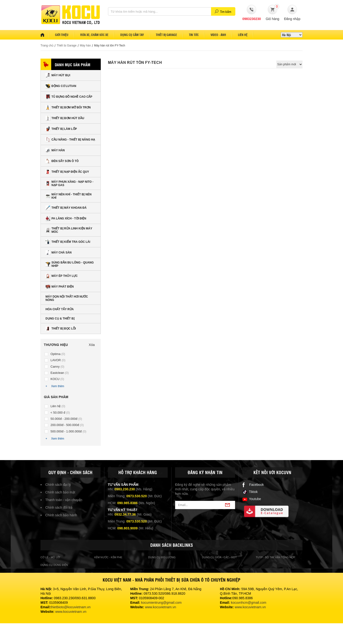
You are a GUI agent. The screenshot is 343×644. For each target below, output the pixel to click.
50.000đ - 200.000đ (66, 419)
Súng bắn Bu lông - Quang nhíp (70, 264)
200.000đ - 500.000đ (67, 425)
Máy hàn (85, 46)
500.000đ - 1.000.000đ (68, 431)
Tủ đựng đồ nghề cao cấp (69, 97)
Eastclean (60, 373)
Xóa (92, 345)
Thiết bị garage (166, 35)
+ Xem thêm (55, 386)
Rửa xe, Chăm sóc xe (94, 35)
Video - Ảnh (218, 35)
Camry (57, 367)
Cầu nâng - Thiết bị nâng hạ (70, 140)
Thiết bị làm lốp (61, 129)
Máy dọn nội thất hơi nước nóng (67, 298)
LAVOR (58, 360)
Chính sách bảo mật (60, 492)
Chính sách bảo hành (61, 515)
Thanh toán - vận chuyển (64, 500)
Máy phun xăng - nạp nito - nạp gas (69, 183)
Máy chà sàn (58, 253)
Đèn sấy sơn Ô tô (62, 161)
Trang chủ (47, 46)
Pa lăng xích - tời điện (66, 218)
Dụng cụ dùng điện (54, 565)
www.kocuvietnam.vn (71, 612)
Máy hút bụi (58, 75)
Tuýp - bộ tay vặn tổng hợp (275, 557)
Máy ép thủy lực (62, 276)
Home (45, 35)
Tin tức (194, 35)
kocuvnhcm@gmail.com (249, 603)
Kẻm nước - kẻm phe (108, 557)
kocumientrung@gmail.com (161, 603)
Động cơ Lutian (61, 86)
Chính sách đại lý (58, 485)
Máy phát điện (60, 287)
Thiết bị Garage (67, 46)
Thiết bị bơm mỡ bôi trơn (68, 107)
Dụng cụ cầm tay (132, 35)
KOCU (57, 379)
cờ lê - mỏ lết (50, 557)
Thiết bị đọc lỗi (61, 329)
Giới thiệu (62, 35)
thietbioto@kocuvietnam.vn (71, 607)
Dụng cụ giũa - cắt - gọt (219, 557)
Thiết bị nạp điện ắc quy (67, 172)
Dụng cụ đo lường (162, 557)
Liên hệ (243, 35)
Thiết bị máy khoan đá (66, 208)
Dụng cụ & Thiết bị (60, 319)
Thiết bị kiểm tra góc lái (68, 242)
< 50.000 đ (60, 413)
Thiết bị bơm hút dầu (65, 118)
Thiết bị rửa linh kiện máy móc (69, 230)
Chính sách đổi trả (59, 507)
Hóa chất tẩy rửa (60, 309)
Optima (58, 354)
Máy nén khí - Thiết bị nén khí (68, 196)
